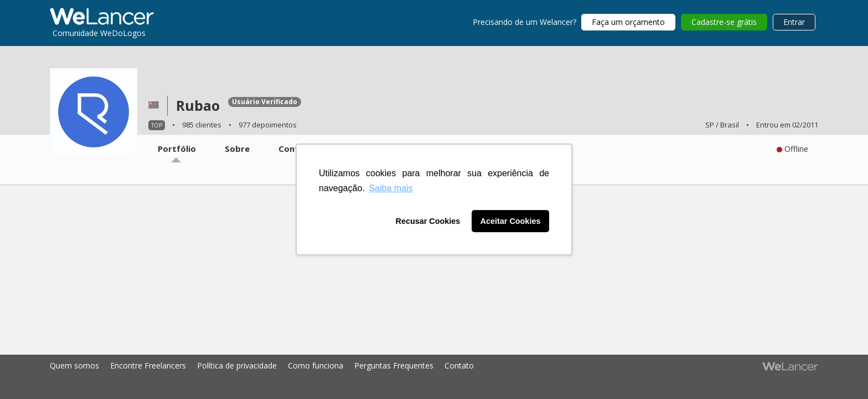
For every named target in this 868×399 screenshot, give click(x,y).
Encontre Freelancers (148, 365)
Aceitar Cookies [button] (511, 221)
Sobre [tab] (237, 149)
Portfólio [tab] (177, 149)
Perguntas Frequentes (394, 365)
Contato (459, 365)
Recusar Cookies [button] (428, 221)
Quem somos (74, 365)
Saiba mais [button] (391, 188)
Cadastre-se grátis (724, 22)
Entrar (794, 22)
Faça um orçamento (628, 22)
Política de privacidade (237, 365)
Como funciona (316, 365)
